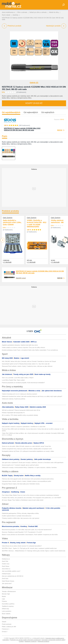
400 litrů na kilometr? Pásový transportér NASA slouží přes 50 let (21, 410)
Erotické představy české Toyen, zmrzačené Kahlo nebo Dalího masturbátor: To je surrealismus (30, 350)
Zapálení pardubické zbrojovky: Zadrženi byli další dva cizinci (20, 345)
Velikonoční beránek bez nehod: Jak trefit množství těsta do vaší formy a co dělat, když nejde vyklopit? (32, 396)
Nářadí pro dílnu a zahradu (38, 12)
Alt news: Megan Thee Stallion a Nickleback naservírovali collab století (23, 500)
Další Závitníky (8, 218)
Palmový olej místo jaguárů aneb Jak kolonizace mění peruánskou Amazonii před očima (28, 479)
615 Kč (60, 130)
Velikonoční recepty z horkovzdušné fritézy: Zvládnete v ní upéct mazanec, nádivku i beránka (29, 467)
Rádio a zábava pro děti (9, 627)
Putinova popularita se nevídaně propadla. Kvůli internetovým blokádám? (23, 383)
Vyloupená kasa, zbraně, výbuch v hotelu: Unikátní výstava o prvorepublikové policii (26, 481)
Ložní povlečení (7, 611)
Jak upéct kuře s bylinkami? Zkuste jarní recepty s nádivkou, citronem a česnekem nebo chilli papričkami (33, 463)
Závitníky (15, 15)
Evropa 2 (5, 632)
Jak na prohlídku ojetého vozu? (11, 571)
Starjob (4, 622)
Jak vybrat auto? (7, 583)
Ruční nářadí (6, 15)
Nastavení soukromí (31, 641)
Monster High (6, 594)
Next (65, 240)
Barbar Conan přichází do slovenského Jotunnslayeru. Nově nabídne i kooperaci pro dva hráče (30, 535)
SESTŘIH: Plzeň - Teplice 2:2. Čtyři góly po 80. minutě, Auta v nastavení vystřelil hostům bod (29, 548)
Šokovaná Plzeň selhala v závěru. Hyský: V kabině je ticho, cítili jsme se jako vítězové (27, 366)
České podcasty (7, 624)
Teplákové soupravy (8, 606)
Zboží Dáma (6, 566)
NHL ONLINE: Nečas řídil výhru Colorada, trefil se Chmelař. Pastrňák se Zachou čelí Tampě (29, 361)
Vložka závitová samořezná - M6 (57, 221)
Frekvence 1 (6, 629)
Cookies (21, 641)
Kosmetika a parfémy (8, 604)
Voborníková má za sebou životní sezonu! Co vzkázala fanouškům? (22, 546)
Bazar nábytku (6, 614)
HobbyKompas (6, 574)
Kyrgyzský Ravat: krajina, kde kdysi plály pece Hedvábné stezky (21, 484)
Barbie (4, 596)
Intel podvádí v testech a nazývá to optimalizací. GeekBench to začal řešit (24, 427)
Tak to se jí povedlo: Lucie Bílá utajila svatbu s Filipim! (18, 378)
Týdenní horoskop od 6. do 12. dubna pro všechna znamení (19, 394)
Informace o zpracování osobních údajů (53, 640)
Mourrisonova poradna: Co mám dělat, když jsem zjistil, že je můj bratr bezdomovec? (27, 530)
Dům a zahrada (22, 12)
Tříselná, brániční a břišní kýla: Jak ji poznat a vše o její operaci (21, 518)
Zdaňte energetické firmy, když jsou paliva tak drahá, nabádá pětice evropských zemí (27, 449)
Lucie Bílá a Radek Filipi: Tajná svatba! (13, 380)
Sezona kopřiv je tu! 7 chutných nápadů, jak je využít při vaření (20, 465)
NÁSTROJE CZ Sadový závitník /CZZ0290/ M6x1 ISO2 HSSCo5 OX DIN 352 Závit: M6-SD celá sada (22, 129)
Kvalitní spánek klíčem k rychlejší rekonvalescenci (17, 516)
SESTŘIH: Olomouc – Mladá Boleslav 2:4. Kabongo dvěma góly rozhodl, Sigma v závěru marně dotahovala (34, 551)
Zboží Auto (5, 578)
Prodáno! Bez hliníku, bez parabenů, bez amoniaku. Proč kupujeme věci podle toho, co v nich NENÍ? (32, 498)
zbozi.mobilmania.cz (8, 12)
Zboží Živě (5, 561)
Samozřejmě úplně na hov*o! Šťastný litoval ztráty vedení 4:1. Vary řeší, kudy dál (26, 364)
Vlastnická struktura (43, 641)
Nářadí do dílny (54, 12)
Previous (3, 240)
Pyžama (4, 601)
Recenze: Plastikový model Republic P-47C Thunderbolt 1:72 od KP (22, 532)
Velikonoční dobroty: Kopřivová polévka (14, 399)
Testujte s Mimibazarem (9, 591)
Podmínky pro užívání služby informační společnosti (25, 640)
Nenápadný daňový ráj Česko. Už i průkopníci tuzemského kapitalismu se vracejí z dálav (28, 451)
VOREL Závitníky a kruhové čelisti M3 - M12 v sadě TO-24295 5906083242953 (37, 224)
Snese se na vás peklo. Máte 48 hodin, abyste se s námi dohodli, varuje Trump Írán (26, 446)
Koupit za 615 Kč (34, 103)
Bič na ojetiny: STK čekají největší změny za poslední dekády (20, 415)
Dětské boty (5, 609)
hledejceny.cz (6, 559)
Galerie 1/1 (34, 83)
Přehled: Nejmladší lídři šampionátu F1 (13, 413)
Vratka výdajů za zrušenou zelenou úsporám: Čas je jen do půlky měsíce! (23, 347)
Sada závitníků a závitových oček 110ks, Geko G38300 (12, 222)
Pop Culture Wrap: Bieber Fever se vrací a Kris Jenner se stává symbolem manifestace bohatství (30, 495)
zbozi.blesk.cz (6, 569)
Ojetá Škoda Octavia (8, 581)
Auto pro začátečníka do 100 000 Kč (13, 576)
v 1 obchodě (7, 262)
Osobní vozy (6, 564)
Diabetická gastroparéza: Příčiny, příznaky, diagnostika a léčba (20, 513)
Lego (3, 599)
